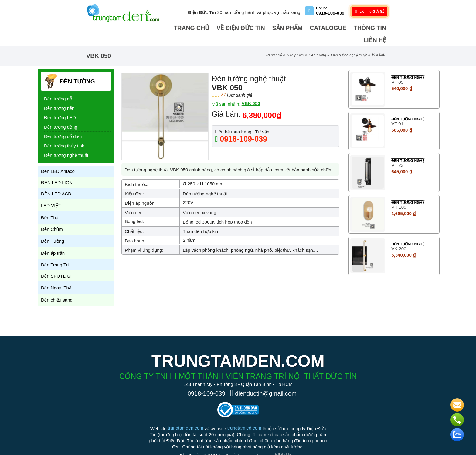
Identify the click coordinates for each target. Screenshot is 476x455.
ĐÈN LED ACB (56, 182)
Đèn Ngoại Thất (57, 276)
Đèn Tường (317, 43)
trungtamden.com (186, 416)
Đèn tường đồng (61, 115)
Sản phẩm (282, 28)
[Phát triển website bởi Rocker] (286, 439)
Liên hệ (377, 28)
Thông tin (349, 28)
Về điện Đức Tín (244, 28)
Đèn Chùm (52, 217)
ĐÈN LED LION (57, 170)
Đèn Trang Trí (55, 253)
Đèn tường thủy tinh (64, 134)
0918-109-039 (242, 127)
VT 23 (397, 153)
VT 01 (397, 111)
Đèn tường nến (59, 96)
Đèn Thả (50, 206)
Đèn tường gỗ (58, 87)
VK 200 (399, 236)
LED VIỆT (51, 193)
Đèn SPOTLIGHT (59, 264)
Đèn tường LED (60, 105)
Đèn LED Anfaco (58, 159)
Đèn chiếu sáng (57, 288)
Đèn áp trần (53, 241)
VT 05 (397, 70)
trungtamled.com (244, 416)
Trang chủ (205, 28)
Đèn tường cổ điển (63, 124)
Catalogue (315, 28)
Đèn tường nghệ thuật (349, 43)
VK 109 (399, 195)
